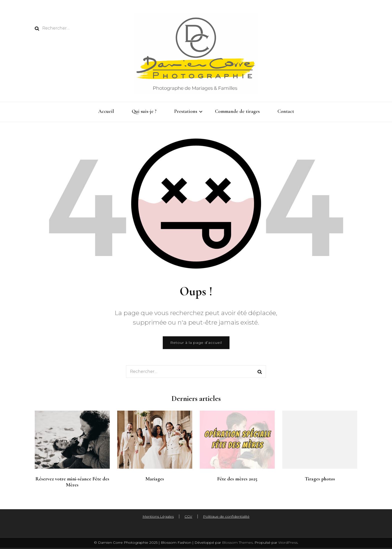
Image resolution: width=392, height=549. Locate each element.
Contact (286, 111)
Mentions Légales (158, 516)
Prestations (186, 111)
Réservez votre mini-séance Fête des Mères (72, 482)
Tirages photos (320, 479)
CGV (188, 516)
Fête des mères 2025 (237, 479)
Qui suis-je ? (144, 111)
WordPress (288, 542)
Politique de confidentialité (226, 516)
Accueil (106, 111)
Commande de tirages (237, 111)
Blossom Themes (237, 542)
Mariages (155, 479)
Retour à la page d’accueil (196, 343)
